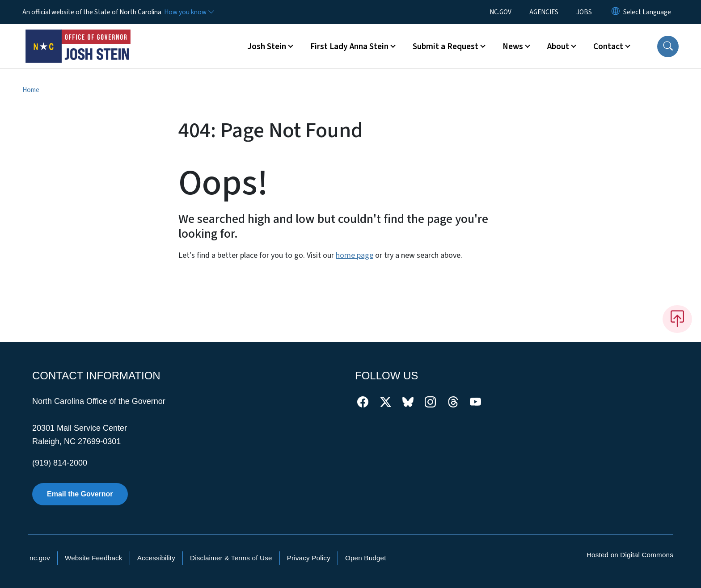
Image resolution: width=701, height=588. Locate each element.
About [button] (558, 46)
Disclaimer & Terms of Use (231, 558)
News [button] (513, 46)
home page (355, 255)
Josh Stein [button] (267, 46)
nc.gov (40, 558)
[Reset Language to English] (616, 12)
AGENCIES (544, 12)
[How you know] (189, 12)
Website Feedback (94, 558)
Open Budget (366, 558)
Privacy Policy (309, 558)
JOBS (584, 12)
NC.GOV (500, 12)
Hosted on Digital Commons (630, 555)
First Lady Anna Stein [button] (349, 46)
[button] (668, 46)
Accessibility (156, 558)
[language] (647, 12)
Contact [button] (608, 46)
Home (31, 90)
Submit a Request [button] (446, 46)
